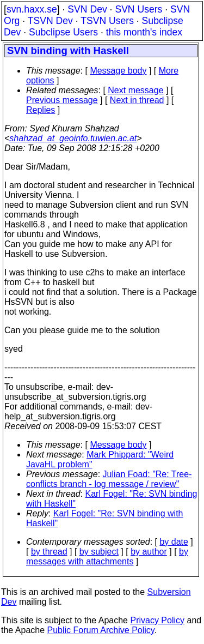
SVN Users (138, 9)
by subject (99, 552)
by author (149, 552)
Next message (135, 90)
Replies (41, 110)
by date (174, 542)
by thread (49, 552)
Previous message (62, 100)
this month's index (144, 32)
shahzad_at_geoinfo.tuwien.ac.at (73, 138)
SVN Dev (87, 9)
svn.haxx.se (32, 9)
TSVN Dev (50, 21)
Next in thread (137, 100)
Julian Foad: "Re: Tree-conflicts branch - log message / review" (109, 479)
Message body (118, 71)
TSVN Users (107, 21)
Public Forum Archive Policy (101, 630)
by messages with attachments (107, 556)
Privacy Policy (157, 620)
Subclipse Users (63, 32)
